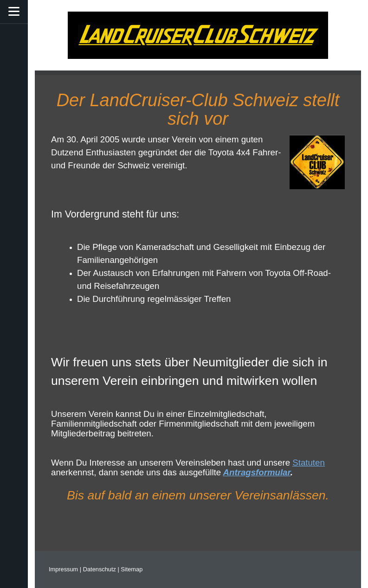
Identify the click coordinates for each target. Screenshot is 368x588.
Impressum (63, 569)
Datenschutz (100, 569)
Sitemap (132, 569)
